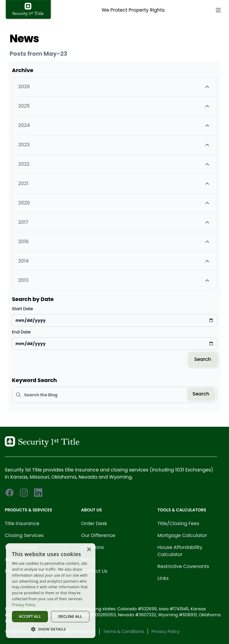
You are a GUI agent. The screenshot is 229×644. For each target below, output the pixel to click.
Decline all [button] (70, 616)
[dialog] (51, 591)
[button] (51, 629)
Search (203, 359)
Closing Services (24, 535)
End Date (21, 332)
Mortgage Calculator (182, 535)
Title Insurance (22, 523)
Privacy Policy (166, 631)
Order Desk (94, 523)
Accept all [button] (30, 616)
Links (163, 578)
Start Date (23, 309)
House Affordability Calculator (180, 551)
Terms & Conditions (123, 631)
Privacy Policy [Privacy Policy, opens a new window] (24, 605)
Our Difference (98, 535)
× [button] (89, 550)
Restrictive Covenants (183, 566)
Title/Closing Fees (178, 523)
